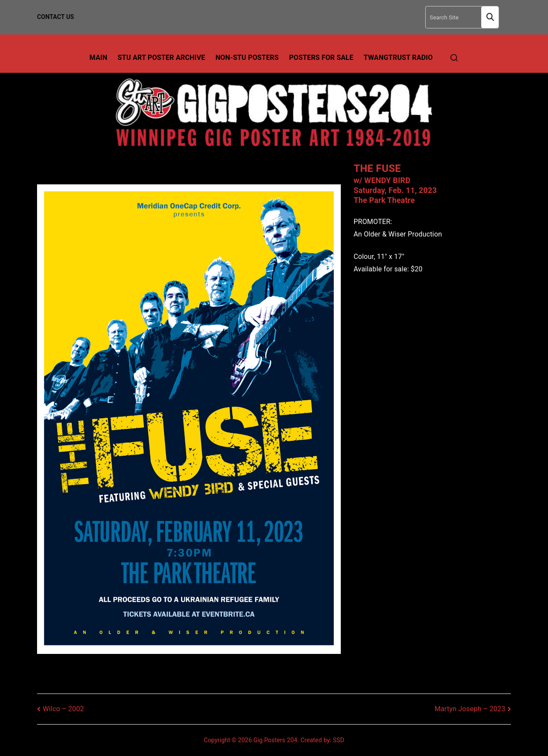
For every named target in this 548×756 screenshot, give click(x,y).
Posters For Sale (321, 58)
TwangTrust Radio (398, 58)
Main (99, 58)
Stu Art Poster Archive (161, 58)
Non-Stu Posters (247, 58)
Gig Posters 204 (275, 740)
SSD (339, 740)
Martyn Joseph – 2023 (470, 709)
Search (490, 17)
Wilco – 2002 (63, 709)
